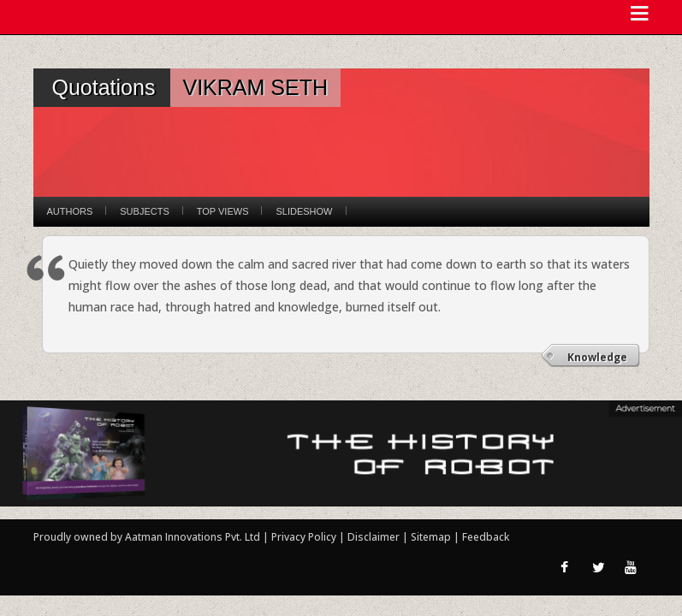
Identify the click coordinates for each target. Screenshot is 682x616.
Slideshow (304, 211)
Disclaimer (374, 537)
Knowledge (597, 357)
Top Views (223, 211)
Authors (70, 211)
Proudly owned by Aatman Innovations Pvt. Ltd (147, 537)
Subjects (144, 211)
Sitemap (432, 537)
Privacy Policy (305, 537)
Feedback (486, 537)
